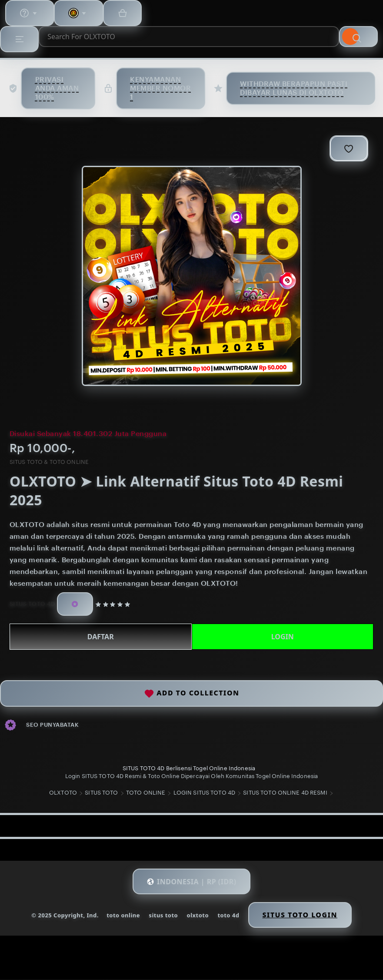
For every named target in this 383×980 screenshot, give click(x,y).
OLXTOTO (63, 794)
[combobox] (189, 37)
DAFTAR (101, 636)
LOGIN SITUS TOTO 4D (204, 794)
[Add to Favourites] (347, 148)
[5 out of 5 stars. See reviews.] (116, 603)
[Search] (358, 37)
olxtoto (198, 916)
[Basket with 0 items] (126, 13)
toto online (122, 916)
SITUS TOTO (101, 794)
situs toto (163, 916)
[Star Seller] (77, 603)
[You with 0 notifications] (81, 13)
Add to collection (192, 693)
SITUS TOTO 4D (33, 602)
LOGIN (282, 636)
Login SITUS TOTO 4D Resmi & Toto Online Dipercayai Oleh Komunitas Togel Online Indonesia (191, 775)
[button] (191, 883)
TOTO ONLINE (146, 794)
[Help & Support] (30, 13)
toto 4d (229, 916)
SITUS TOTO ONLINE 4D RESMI (285, 794)
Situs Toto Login (301, 916)
